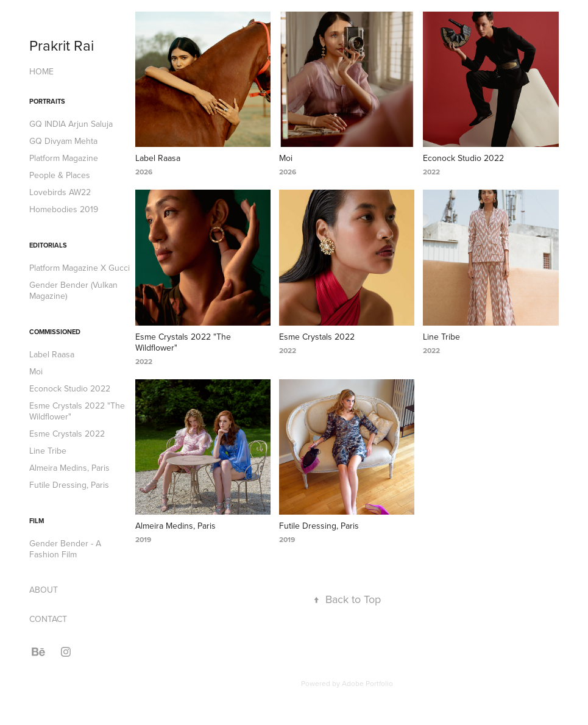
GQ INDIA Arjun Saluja (71, 124)
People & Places (60, 175)
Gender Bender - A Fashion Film (65, 549)
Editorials (48, 245)
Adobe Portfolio (367, 683)
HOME (41, 71)
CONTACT (48, 619)
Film (37, 521)
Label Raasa (52, 354)
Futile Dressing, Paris (69, 485)
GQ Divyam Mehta (63, 141)
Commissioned (55, 332)
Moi (36, 371)
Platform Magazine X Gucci (80, 268)
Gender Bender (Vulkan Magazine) (73, 290)
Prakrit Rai (62, 45)
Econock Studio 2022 (70, 388)
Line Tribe (48, 451)
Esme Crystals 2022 (67, 434)
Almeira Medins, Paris (69, 468)
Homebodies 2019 (64, 209)
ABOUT (44, 590)
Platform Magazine (64, 158)
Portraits (47, 101)
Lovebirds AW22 (60, 192)
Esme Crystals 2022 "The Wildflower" (77, 411)
